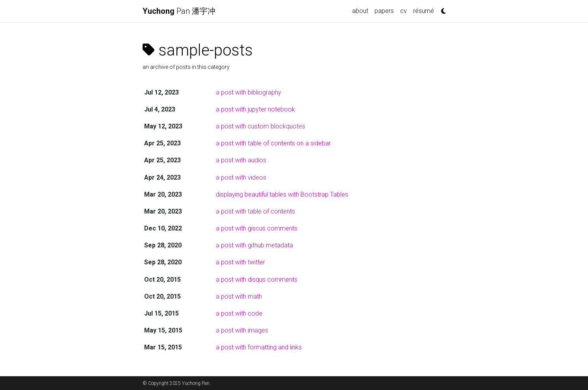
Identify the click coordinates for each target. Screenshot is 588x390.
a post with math (239, 296)
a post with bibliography (249, 92)
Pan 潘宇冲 (179, 11)
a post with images (242, 330)
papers (384, 11)
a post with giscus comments (257, 228)
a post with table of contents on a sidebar (273, 143)
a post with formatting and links (259, 347)
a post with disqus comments (257, 279)
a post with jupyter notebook (255, 109)
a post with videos (241, 177)
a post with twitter (240, 262)
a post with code (239, 313)
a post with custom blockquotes (261, 126)
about (360, 11)
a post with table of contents (255, 211)
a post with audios (241, 160)
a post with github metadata (254, 245)
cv (403, 11)
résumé (424, 11)
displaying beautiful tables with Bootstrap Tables (282, 194)
